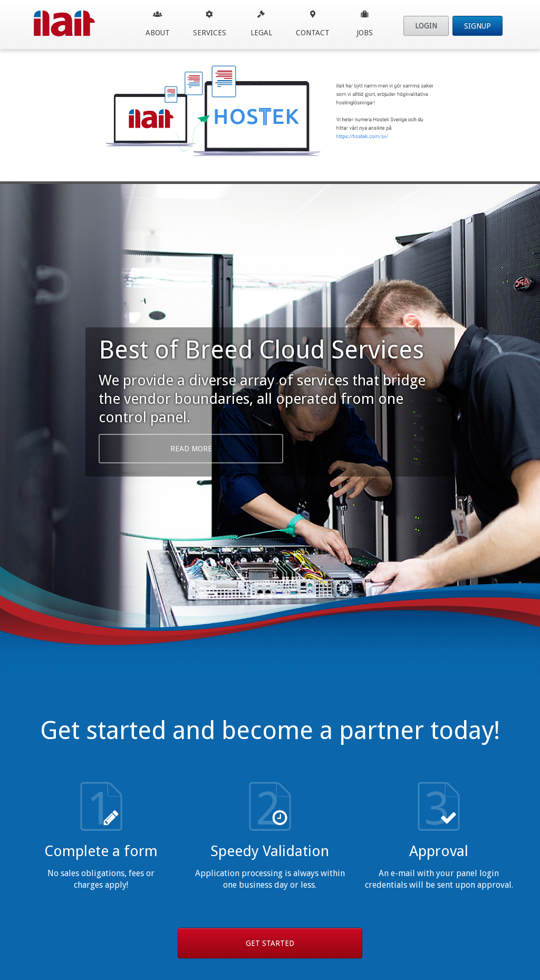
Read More (191, 449)
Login (426, 26)
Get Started (270, 943)
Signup (478, 26)
